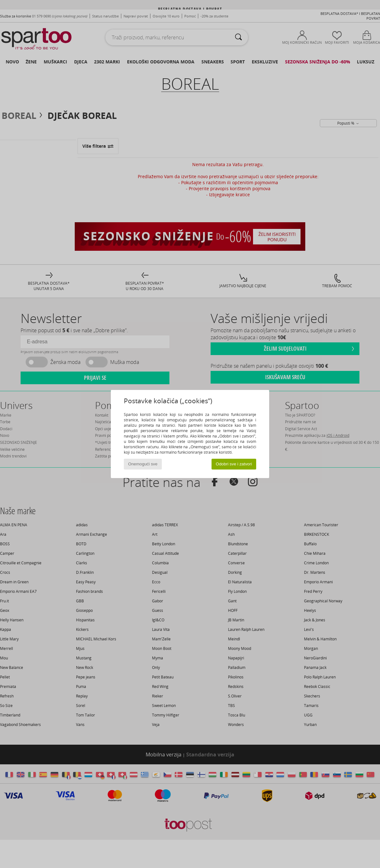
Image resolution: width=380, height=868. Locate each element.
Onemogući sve (143, 464)
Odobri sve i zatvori (234, 464)
